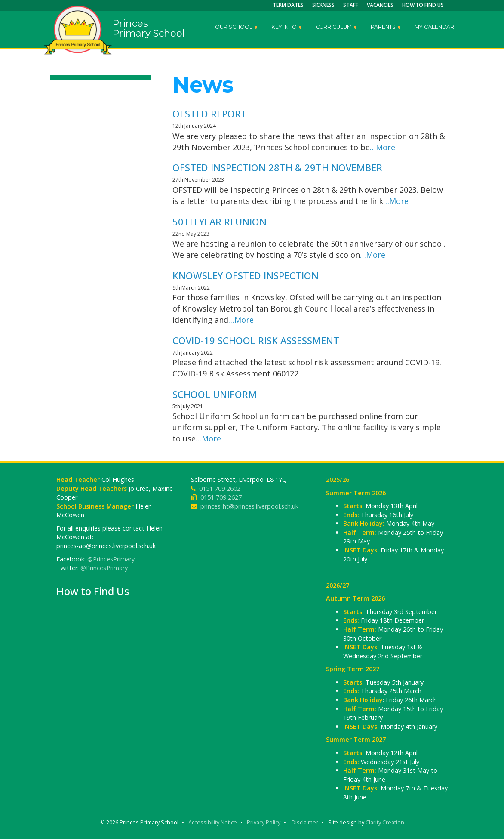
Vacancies (380, 5)
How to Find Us (423, 5)
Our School (237, 28)
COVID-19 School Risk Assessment (256, 340)
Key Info (287, 28)
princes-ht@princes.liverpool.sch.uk (249, 506)
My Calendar (434, 27)
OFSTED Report (210, 114)
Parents (386, 28)
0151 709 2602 (220, 489)
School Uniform (215, 394)
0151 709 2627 (221, 497)
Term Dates (288, 5)
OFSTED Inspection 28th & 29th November (277, 167)
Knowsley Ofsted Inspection (246, 275)
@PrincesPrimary (111, 559)
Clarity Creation (385, 822)
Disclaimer (305, 822)
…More (383, 147)
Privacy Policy (264, 822)
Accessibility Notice (213, 822)
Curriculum (337, 28)
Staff (351, 5)
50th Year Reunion (220, 222)
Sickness (324, 5)
